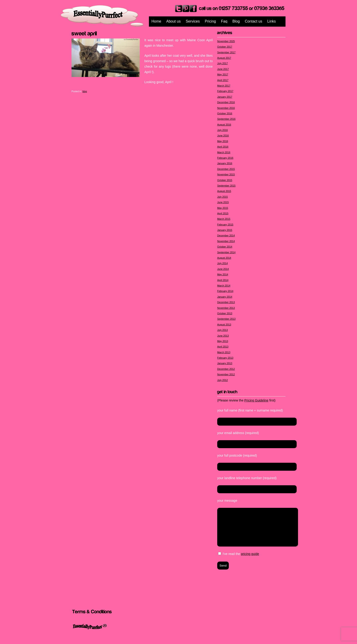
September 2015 (226, 186)
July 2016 (223, 130)
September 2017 (226, 52)
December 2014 (226, 235)
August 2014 (224, 258)
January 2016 (225, 163)
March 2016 (224, 152)
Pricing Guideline (256, 400)
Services (193, 21)
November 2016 (226, 108)
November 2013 (226, 308)
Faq (224, 21)
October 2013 (225, 313)
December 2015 (226, 169)
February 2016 (225, 158)
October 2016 (225, 113)
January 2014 (225, 297)
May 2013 (223, 341)
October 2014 (225, 247)
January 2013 (225, 363)
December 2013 (226, 302)
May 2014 (223, 274)
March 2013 (224, 352)
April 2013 (223, 347)
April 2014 (223, 280)
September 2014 (226, 252)
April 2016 (223, 147)
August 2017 (224, 58)
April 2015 (223, 213)
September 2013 (226, 319)
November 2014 (226, 241)
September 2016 (226, 119)
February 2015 (225, 225)
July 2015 (223, 197)
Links (272, 21)
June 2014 (223, 269)
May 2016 (223, 141)
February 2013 (225, 358)
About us (173, 21)
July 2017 (223, 63)
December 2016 (226, 102)
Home (156, 21)
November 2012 (226, 374)
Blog (236, 21)
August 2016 (224, 125)
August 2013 (224, 325)
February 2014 (225, 291)
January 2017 (225, 97)
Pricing (210, 21)
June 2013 (223, 336)
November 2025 (226, 41)
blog (85, 91)
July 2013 (223, 330)
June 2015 (223, 202)
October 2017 (225, 47)
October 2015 (225, 180)
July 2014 (223, 263)
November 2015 (226, 174)
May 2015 (223, 208)
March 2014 (224, 286)
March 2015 (224, 219)
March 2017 (224, 86)
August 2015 (224, 191)
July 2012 (223, 380)
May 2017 (223, 74)
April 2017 (223, 80)
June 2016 (223, 135)
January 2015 (225, 230)
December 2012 (226, 369)
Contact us (253, 21)
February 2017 (225, 91)
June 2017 (223, 69)
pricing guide (250, 554)
